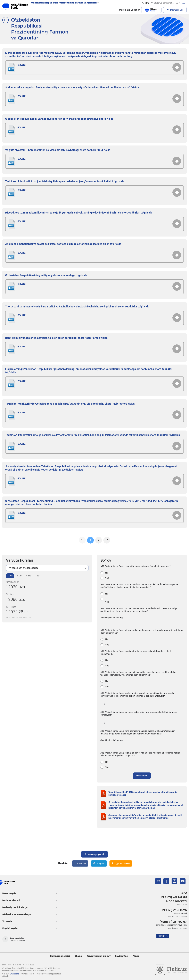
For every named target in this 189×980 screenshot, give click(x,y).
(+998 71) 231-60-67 (173, 922)
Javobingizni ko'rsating (112, 618)
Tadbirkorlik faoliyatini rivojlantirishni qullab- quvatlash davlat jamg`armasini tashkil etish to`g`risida (65, 181)
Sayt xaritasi (122, 956)
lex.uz (21, 65)
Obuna (78, 956)
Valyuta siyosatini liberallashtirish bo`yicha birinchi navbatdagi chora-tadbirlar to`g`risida (58, 150)
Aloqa (136, 956)
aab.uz (15, 6)
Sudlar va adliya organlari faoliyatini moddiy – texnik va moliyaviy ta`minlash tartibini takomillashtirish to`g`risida (72, 87)
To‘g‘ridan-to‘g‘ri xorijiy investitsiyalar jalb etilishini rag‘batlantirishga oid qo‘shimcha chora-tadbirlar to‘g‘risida (70, 404)
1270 (184, 893)
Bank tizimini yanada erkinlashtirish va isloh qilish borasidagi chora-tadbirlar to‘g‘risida (56, 338)
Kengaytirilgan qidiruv (98, 956)
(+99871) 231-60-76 (174, 910)
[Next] (107, 540)
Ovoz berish (142, 776)
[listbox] (47, 568)
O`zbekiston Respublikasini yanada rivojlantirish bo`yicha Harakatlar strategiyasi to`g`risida (59, 119)
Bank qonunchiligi (60, 956)
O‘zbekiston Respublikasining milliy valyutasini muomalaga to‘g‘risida (46, 275)
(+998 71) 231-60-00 (173, 897)
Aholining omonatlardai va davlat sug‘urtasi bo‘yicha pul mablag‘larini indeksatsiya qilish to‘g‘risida (63, 244)
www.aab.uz (14, 974)
